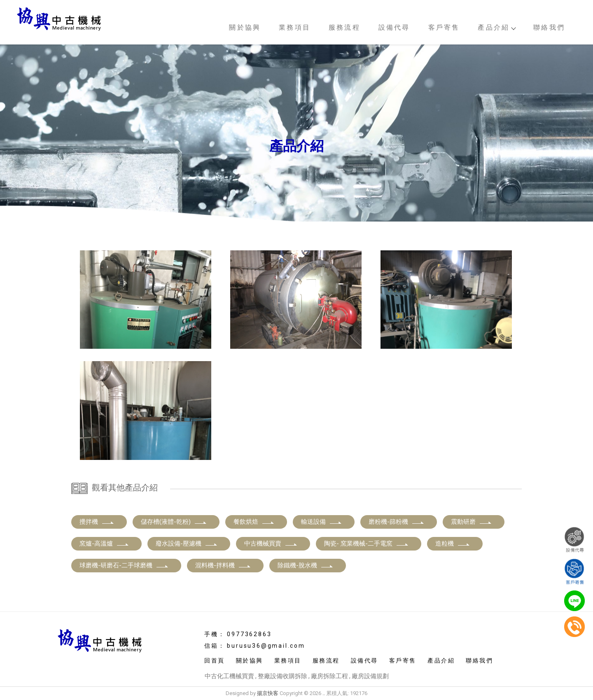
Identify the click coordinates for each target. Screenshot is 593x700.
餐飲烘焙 (254, 522)
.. (324, 693)
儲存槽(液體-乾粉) (174, 522)
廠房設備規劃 (370, 676)
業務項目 (295, 27)
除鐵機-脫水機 (306, 565)
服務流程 (344, 27)
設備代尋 (394, 27)
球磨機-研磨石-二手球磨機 (124, 565)
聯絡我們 (549, 27)
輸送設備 (322, 522)
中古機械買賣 (271, 544)
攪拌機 (97, 522)
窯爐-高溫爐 (104, 544)
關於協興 (245, 27)
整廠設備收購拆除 (282, 676)
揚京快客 (268, 693)
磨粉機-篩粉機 (397, 522)
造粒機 (453, 544)
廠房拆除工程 (329, 676)
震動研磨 (472, 522)
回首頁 (215, 660)
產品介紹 (496, 27)
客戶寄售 (444, 27)
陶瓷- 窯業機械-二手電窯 (367, 544)
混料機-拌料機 (223, 565)
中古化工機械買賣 (229, 676)
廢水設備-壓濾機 (187, 544)
